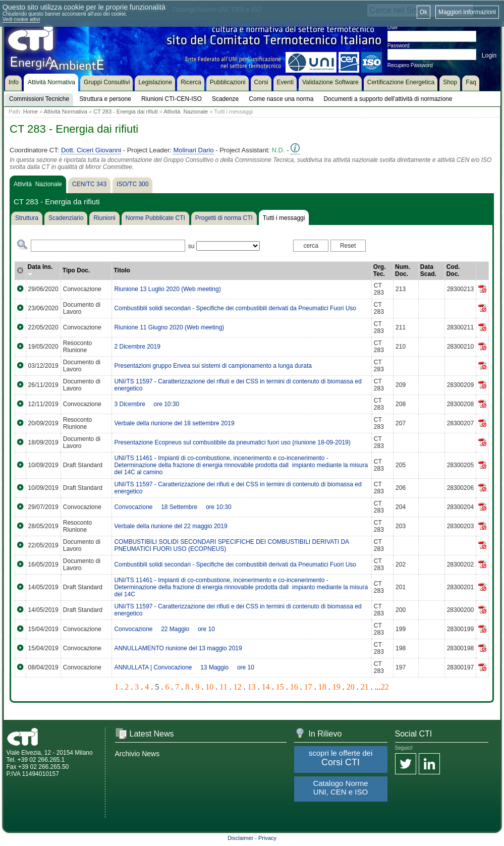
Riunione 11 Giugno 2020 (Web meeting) (169, 327)
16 (294, 687)
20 (351, 687)
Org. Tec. (380, 270)
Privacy (267, 838)
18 (322, 687)
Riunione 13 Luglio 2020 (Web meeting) (167, 289)
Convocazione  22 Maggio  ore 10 (164, 629)
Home (31, 111)
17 (308, 687)
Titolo (122, 270)
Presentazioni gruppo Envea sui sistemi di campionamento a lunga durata (213, 366)
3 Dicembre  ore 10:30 (147, 404)
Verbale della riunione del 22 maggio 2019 (171, 526)
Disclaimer (240, 838)
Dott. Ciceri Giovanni (91, 150)
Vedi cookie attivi (21, 19)
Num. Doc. (403, 270)
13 (252, 687)
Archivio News (137, 754)
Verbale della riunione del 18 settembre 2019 (174, 423)
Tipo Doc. (76, 270)
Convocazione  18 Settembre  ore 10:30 (173, 507)
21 (365, 687)
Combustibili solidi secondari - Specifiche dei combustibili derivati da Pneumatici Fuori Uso (235, 308)
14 (266, 687)
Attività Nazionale (186, 111)
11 (223, 687)
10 (209, 687)
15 (280, 687)
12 (238, 687)
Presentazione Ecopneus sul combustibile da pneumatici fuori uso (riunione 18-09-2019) (232, 442)
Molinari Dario (193, 150)
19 (337, 687)
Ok (424, 12)
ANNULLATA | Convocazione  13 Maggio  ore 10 (184, 667)
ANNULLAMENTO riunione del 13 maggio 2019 (178, 648)
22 (385, 687)
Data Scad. (428, 270)
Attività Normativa (66, 111)
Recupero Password (410, 65)
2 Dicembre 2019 (137, 347)
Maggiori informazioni (467, 12)
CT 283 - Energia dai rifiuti (126, 111)
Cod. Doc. (453, 270)
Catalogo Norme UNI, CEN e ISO (340, 787)
